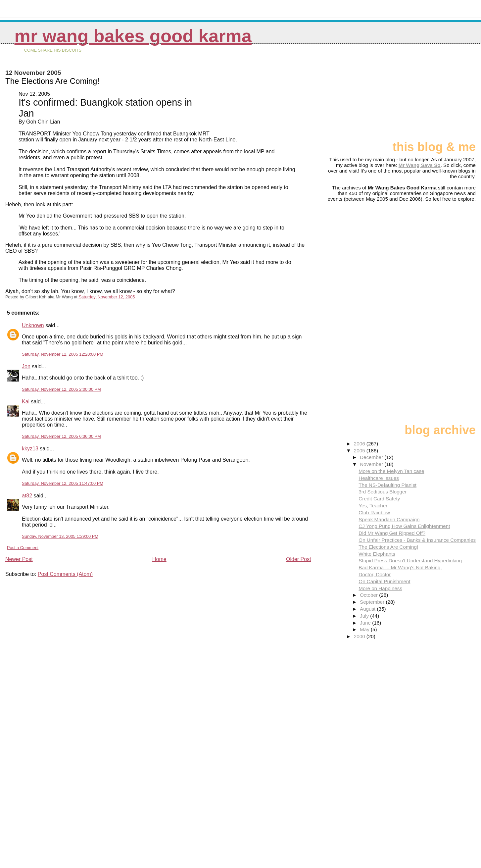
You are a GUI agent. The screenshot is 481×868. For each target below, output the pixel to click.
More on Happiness (380, 588)
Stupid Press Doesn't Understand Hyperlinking (410, 561)
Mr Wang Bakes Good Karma (133, 36)
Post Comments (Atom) (65, 574)
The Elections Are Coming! (388, 547)
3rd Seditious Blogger (383, 492)
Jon (26, 366)
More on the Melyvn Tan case (391, 471)
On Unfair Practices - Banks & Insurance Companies (417, 540)
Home (159, 559)
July (365, 616)
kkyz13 (30, 449)
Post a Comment (23, 548)
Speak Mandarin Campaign (389, 519)
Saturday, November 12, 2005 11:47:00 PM (63, 483)
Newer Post (19, 559)
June (366, 623)
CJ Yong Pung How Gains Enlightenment (404, 526)
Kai (26, 402)
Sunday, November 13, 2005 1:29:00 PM (60, 536)
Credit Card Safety (379, 499)
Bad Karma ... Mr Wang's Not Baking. (400, 567)
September (373, 602)
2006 (360, 444)
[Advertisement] (443, 95)
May (365, 629)
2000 (360, 636)
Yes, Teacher (373, 506)
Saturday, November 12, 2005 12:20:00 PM (63, 354)
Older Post (299, 559)
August (368, 609)
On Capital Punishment (384, 581)
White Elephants (377, 554)
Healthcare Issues (379, 478)
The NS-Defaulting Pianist (387, 485)
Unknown (33, 325)
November (372, 464)
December (372, 457)
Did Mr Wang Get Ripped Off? (392, 533)
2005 (360, 451)
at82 (27, 496)
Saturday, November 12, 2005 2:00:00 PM (61, 389)
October (369, 595)
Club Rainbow (374, 512)
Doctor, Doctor (375, 574)
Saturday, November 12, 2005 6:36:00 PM (61, 436)
